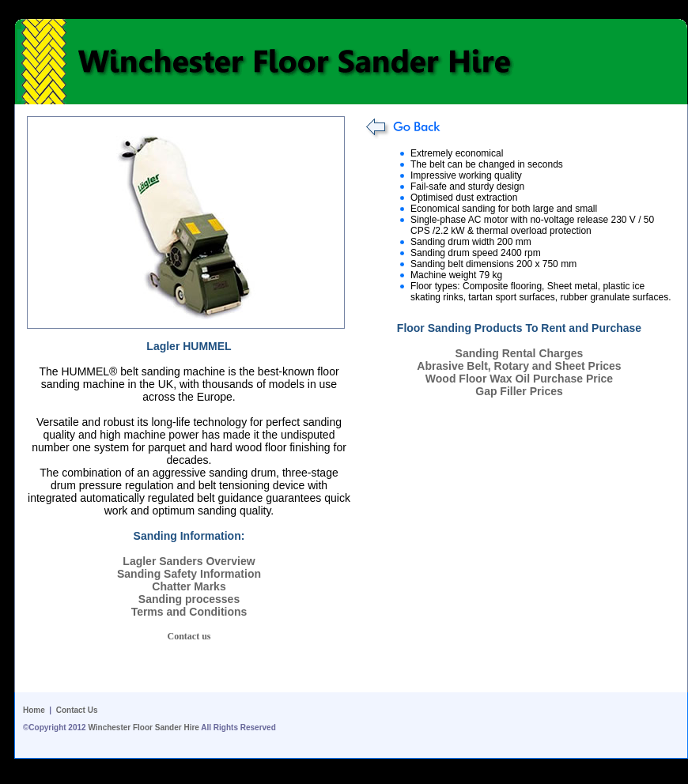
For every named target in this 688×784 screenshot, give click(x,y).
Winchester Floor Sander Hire (144, 727)
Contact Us (77, 710)
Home (34, 710)
